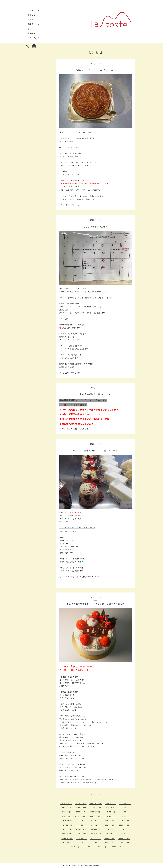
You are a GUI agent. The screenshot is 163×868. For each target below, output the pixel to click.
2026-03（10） (96, 803)
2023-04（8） (96, 834)
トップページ (33, 10)
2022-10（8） (110, 838)
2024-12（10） (95, 816)
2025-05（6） (96, 812)
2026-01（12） (125, 803)
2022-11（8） (96, 838)
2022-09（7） (124, 838)
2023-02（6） (125, 834)
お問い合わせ (33, 38)
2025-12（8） (67, 807)
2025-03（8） (125, 812)
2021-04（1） (103, 847)
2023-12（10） (125, 825)
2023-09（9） (96, 829)
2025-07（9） (67, 812)
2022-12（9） (82, 838)
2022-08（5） (68, 842)
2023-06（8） (67, 834)
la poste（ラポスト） (76, 865)
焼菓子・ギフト (34, 24)
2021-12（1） (124, 842)
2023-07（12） (124, 829)
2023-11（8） (67, 829)
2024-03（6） (82, 825)
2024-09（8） (68, 821)
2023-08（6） (110, 829)
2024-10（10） (125, 816)
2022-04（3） (96, 842)
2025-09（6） (111, 807)
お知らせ (31, 15)
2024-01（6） (110, 825)
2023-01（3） (68, 838)
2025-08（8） (125, 807)
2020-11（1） (117, 847)
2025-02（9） (66, 816)
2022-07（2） (82, 842)
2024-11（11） (110, 816)
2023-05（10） (82, 834)
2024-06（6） (110, 821)
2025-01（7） (80, 816)
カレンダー (32, 29)
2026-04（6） (81, 803)
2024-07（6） (96, 821)
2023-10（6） (81, 829)
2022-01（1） (110, 842)
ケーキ (30, 19)
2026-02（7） (111, 803)
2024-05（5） (124, 821)
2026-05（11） (67, 803)
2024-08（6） (82, 821)
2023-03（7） (111, 834)
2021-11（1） (75, 847)
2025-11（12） (82, 807)
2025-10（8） (96, 807)
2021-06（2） (89, 847)
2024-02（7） (96, 825)
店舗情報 (31, 33)
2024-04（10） (67, 825)
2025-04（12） (110, 812)
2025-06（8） (81, 812)
